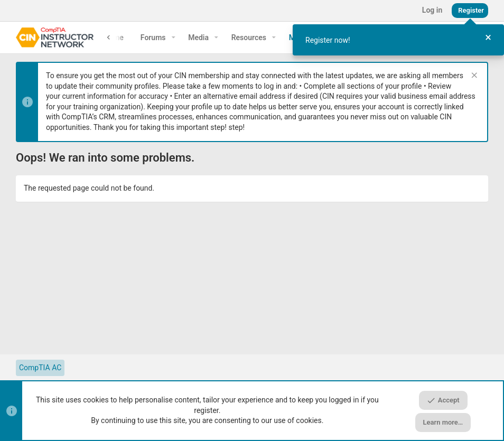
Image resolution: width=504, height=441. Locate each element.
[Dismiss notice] (473, 76)
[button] (174, 37)
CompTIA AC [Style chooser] (40, 368)
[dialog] (398, 40)
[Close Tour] (488, 38)
